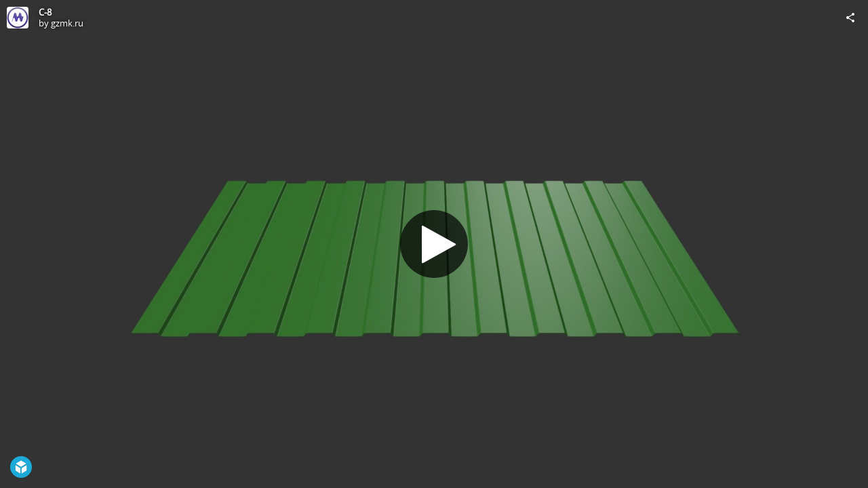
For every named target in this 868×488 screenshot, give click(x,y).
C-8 (45, 12)
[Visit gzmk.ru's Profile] (18, 18)
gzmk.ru (67, 23)
